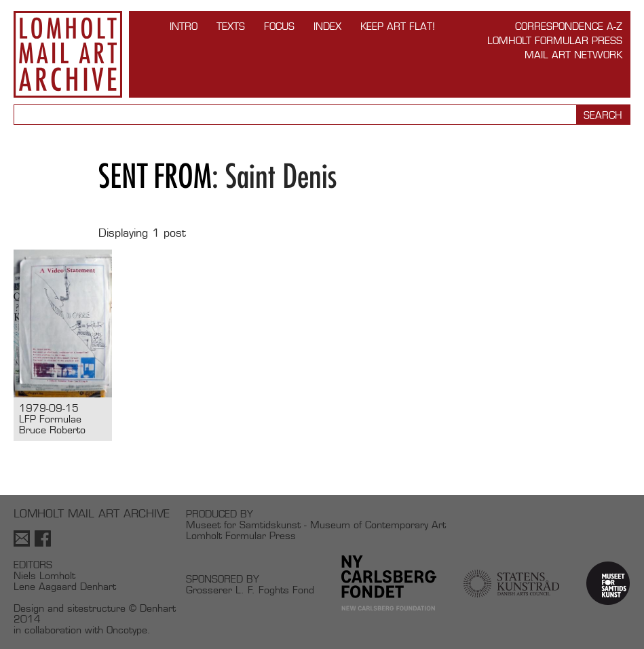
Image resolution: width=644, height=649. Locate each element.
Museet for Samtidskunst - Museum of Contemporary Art (316, 525)
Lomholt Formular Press (555, 40)
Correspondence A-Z (569, 26)
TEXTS (231, 26)
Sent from (155, 176)
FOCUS (279, 26)
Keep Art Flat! (398, 26)
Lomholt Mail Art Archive (68, 54)
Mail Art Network (573, 55)
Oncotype (127, 630)
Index (327, 26)
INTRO (184, 26)
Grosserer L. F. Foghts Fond (250, 590)
